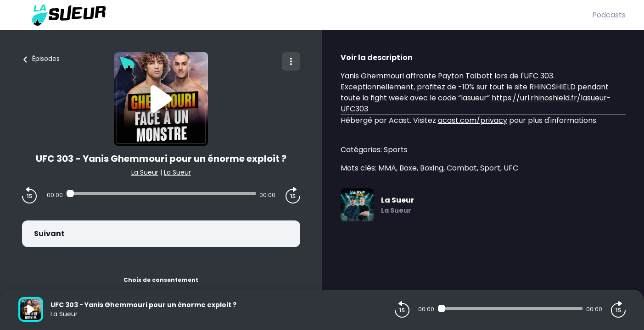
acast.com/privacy (473, 120)
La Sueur (145, 172)
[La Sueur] (305, 15)
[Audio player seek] (161, 193)
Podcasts (609, 15)
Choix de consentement (161, 280)
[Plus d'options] (291, 61)
